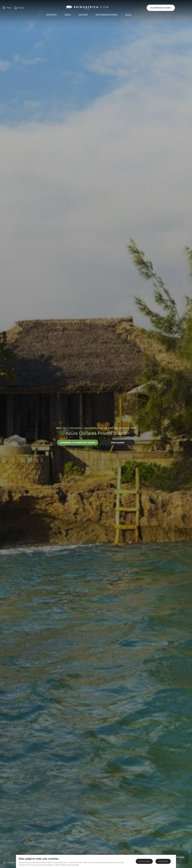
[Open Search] (19, 8)
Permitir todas (144, 861)
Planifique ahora (175, 8)
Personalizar (163, 861)
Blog (136, 15)
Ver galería (118, 442)
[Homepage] (4, 862)
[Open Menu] (7, 8)
